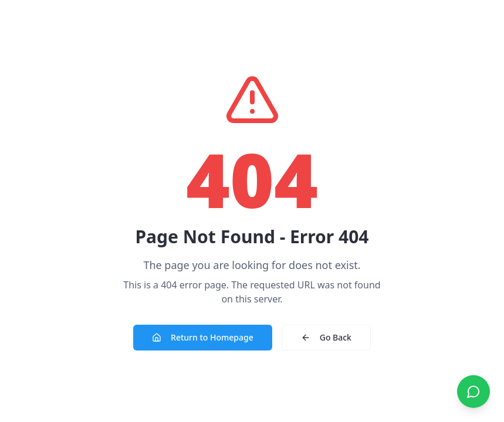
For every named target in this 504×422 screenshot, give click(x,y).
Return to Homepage (203, 337)
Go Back (326, 337)
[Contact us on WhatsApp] (473, 392)
